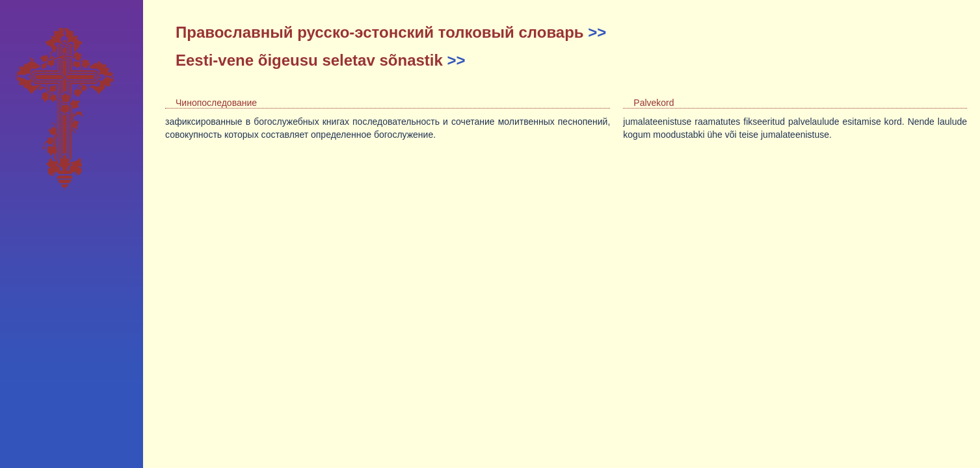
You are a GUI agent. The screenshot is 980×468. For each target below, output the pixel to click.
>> (597, 32)
